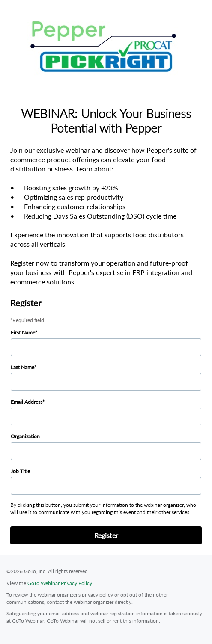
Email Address (27, 402)
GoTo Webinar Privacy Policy (60, 583)
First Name (23, 332)
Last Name (22, 367)
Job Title (20, 471)
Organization (25, 436)
